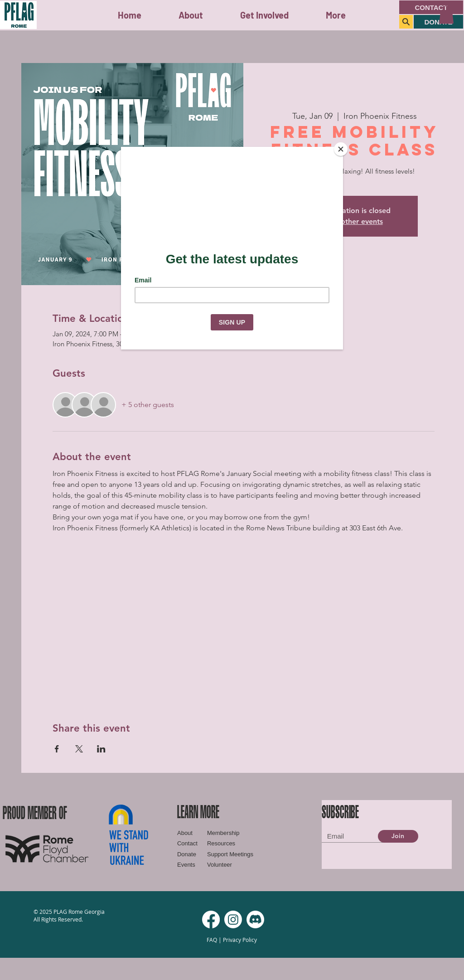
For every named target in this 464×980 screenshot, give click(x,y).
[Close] (341, 149)
